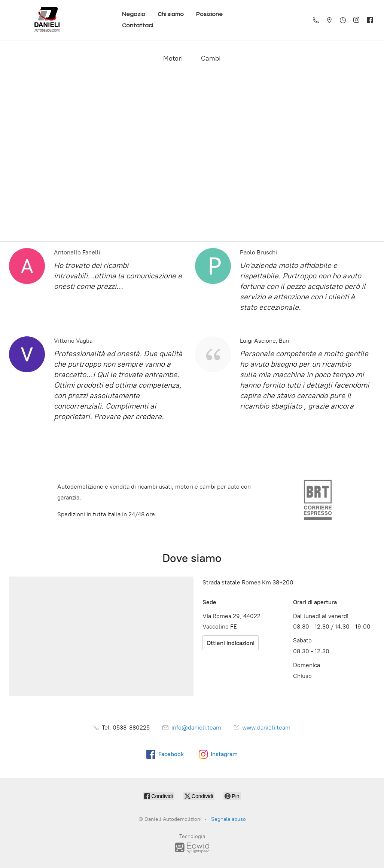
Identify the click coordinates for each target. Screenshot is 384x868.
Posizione (209, 14)
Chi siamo (171, 14)
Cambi (211, 58)
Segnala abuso (228, 819)
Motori (173, 58)
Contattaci (138, 25)
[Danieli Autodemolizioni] (47, 20)
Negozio (134, 14)
